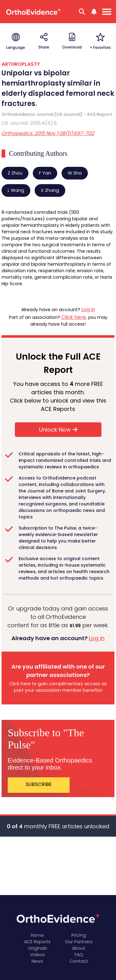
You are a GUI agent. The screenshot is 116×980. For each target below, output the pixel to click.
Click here (73, 317)
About (79, 948)
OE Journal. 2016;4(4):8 (29, 123)
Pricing (79, 935)
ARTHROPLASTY (21, 64)
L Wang (16, 190)
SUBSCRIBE (39, 784)
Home (37, 935)
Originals (37, 948)
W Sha (75, 173)
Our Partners (79, 942)
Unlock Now (58, 430)
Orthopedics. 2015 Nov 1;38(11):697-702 (48, 133)
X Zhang (50, 190)
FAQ (79, 955)
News (37, 961)
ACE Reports (37, 942)
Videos (37, 955)
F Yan (45, 173)
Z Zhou (15, 173)
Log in (88, 309)
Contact (79, 961)
